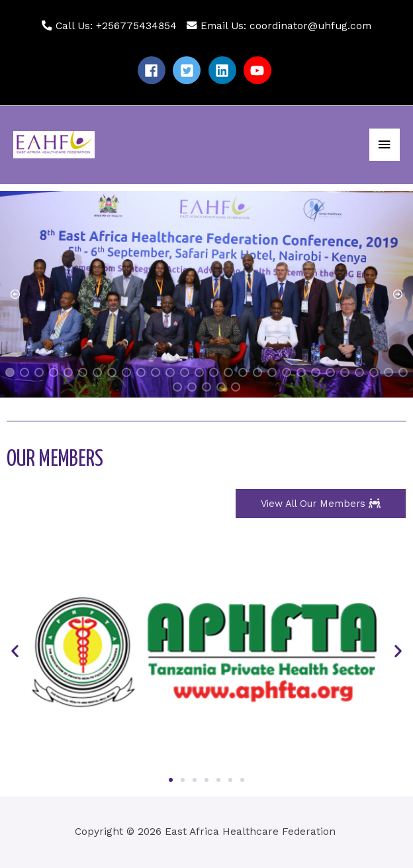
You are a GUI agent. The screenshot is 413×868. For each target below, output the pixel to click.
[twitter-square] (189, 70)
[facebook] (154, 70)
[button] (15, 294)
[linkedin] (224, 70)
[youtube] (259, 70)
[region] (206, 294)
